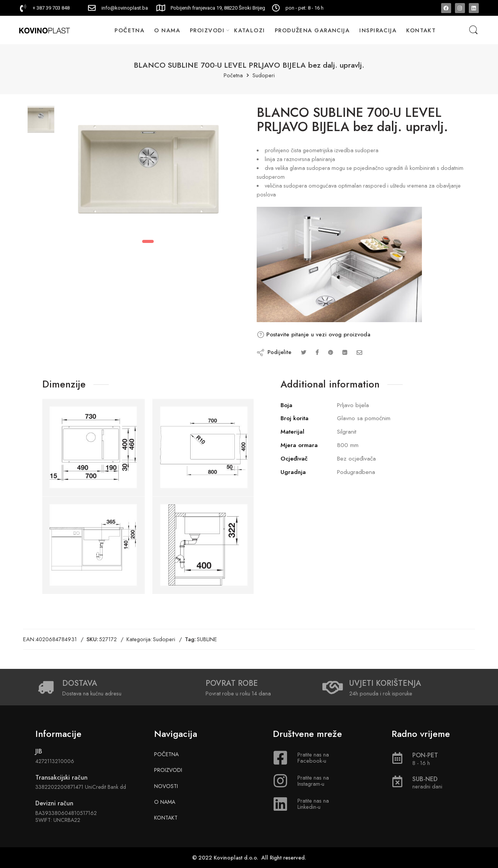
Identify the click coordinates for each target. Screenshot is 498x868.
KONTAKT (421, 30)
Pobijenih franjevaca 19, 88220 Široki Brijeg (218, 8)
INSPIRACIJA (378, 30)
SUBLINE (207, 639)
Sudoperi (264, 76)
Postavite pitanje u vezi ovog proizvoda (314, 334)
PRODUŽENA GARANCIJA (312, 30)
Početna (233, 76)
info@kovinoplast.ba (125, 8)
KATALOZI (250, 30)
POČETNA (129, 30)
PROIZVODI (207, 30)
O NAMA (167, 30)
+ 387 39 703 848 (51, 8)
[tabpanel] (148, 171)
